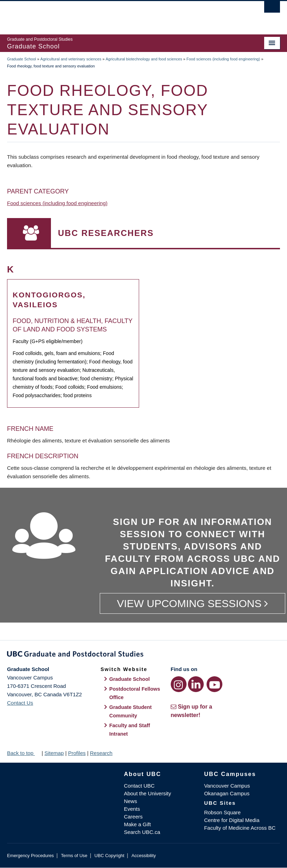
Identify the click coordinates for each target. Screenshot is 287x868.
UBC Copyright (109, 856)
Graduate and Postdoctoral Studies (143, 655)
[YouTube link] (214, 684)
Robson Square (222, 812)
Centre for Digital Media (232, 820)
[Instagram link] (179, 684)
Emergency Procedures (30, 856)
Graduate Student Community (131, 711)
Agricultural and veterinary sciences (71, 59)
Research (101, 753)
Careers (133, 817)
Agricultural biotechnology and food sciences (144, 59)
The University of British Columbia (123, 14)
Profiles (77, 753)
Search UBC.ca (142, 832)
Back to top (24, 753)
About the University (148, 793)
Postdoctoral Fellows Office (135, 693)
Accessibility (143, 856)
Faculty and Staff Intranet (130, 730)
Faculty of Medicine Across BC (240, 828)
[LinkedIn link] (196, 684)
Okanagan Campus (227, 793)
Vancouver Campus (227, 786)
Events (132, 809)
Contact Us (20, 703)
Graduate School (22, 59)
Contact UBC (139, 786)
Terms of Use (74, 856)
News (131, 801)
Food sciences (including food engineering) (223, 59)
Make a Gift (138, 824)
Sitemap (54, 753)
